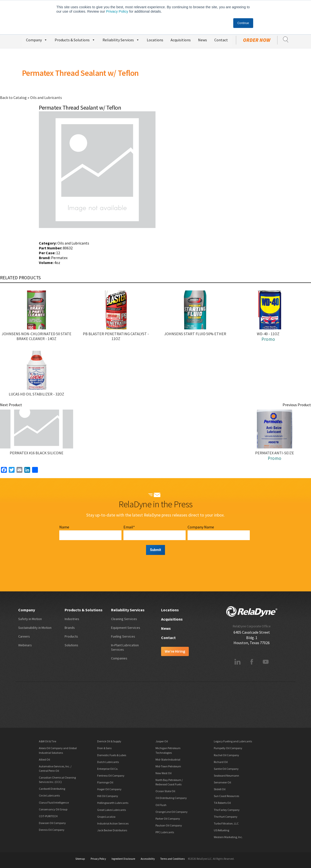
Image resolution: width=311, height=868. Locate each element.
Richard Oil (221, 762)
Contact (221, 40)
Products (71, 636)
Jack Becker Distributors (112, 830)
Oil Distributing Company (171, 798)
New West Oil (164, 773)
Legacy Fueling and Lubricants (233, 741)
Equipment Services (126, 628)
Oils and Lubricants (46, 97)
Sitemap (80, 859)
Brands (70, 628)
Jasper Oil (162, 741)
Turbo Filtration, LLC (226, 823)
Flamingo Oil (105, 782)
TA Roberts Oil (222, 803)
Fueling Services (123, 636)
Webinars (25, 645)
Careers (24, 636)
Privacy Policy (117, 11)
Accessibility (148, 859)
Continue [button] (243, 23)
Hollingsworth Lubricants (113, 803)
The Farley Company (227, 810)
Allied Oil (44, 759)
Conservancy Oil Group (53, 809)
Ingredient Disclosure (123, 859)
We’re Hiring (175, 651)
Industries (72, 619)
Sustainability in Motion (35, 628)
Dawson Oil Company (52, 823)
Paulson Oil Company (169, 825)
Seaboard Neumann (226, 776)
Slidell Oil (220, 789)
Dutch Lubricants (108, 762)
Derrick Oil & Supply (109, 741)
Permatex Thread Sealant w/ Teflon (80, 73)
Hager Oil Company (109, 789)
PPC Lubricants (165, 832)
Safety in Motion (30, 619)
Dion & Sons (104, 748)
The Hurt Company (226, 817)
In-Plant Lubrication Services (125, 647)
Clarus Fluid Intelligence (54, 802)
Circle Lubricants (49, 795)
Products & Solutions (75, 39)
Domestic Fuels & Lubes (112, 755)
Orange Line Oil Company (172, 812)
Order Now (257, 40)
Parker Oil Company (168, 819)
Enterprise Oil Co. (108, 769)
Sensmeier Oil (222, 782)
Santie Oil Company (226, 769)
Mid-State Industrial (168, 759)
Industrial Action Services (113, 823)
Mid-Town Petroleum (168, 766)
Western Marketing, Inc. (228, 837)
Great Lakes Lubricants (112, 810)
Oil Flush (161, 805)
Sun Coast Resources (226, 796)
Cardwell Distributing (52, 789)
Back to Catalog (14, 97)
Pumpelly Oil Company (228, 748)
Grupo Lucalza (106, 817)
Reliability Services (121, 39)
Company (37, 39)
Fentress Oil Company (111, 776)
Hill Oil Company (108, 796)
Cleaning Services (124, 619)
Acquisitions (181, 40)
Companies (119, 658)
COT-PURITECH (48, 816)
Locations (155, 40)
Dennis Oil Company (52, 830)
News (203, 40)
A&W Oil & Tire (48, 741)
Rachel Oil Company (226, 755)
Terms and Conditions (173, 859)
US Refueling (221, 830)
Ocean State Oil (165, 791)
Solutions (71, 645)
